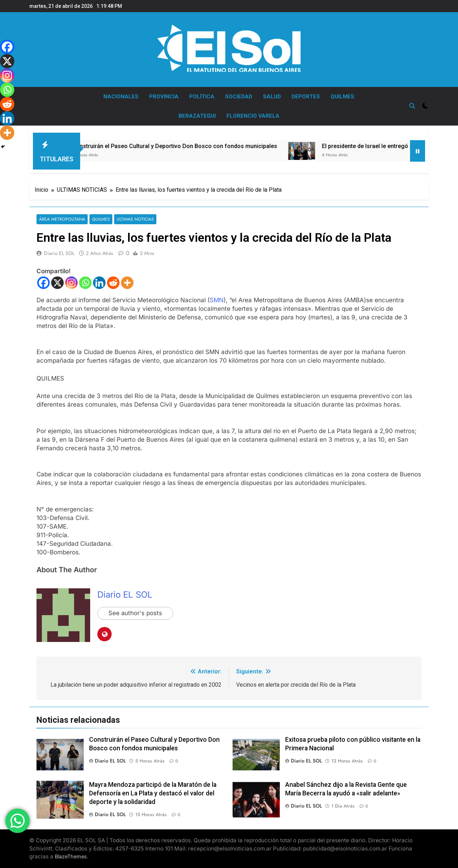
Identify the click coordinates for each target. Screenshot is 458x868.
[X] (57, 283)
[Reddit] (113, 283)
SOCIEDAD (239, 97)
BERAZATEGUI (197, 116)
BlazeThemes (71, 857)
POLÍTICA (202, 97)
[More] (127, 283)
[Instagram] (71, 283)
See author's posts (135, 614)
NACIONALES (121, 97)
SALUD (272, 97)
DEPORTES (306, 97)
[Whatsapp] (85, 283)
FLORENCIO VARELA (253, 116)
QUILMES (342, 97)
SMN (217, 300)
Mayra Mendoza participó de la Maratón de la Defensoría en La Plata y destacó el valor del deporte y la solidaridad (153, 793)
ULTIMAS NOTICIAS (133, 219)
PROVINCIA (164, 97)
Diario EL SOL (59, 254)
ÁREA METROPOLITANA (62, 219)
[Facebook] (43, 283)
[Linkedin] (99, 283)
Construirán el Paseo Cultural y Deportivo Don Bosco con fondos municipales (197, 146)
